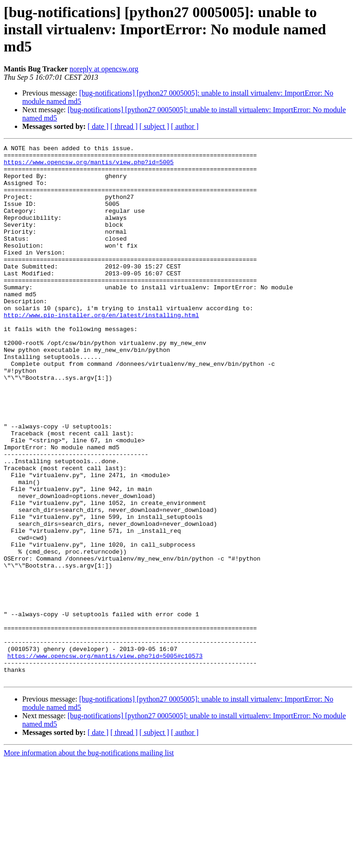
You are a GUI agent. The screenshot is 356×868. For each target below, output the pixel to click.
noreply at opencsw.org (104, 69)
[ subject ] (154, 126)
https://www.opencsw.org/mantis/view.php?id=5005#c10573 (105, 759)
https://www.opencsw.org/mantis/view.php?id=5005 (89, 166)
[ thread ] (124, 126)
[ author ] (185, 126)
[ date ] (98, 126)
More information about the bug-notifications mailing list (89, 860)
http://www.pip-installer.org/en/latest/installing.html (101, 350)
